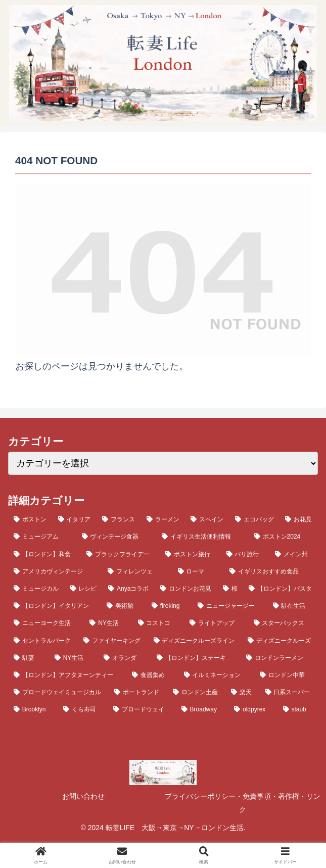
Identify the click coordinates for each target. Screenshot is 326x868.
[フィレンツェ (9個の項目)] (137, 571)
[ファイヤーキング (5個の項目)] (113, 641)
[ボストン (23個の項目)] (30, 519)
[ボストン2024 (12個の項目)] (283, 537)
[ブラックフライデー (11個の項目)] (120, 554)
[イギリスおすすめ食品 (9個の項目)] (271, 571)
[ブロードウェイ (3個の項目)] (142, 709)
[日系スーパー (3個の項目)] (289, 692)
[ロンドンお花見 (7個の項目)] (186, 589)
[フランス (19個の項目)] (119, 519)
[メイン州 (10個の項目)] (294, 554)
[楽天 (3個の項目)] (242, 692)
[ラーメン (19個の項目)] (163, 519)
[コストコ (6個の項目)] (158, 623)
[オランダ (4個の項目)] (125, 658)
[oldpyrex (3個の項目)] (253, 709)
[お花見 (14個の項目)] (299, 519)
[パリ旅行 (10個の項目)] (245, 554)
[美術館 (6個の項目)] (123, 606)
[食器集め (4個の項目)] (152, 675)
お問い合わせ (83, 796)
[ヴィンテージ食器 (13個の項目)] (117, 537)
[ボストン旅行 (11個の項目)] (190, 554)
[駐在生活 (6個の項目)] (293, 606)
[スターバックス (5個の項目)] (283, 623)
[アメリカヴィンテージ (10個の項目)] (55, 571)
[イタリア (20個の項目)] (75, 519)
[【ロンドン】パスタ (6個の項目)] (281, 589)
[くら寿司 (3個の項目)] (83, 709)
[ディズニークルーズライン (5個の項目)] (195, 641)
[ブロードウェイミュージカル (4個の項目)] (58, 692)
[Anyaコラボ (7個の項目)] (129, 589)
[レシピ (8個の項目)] (84, 589)
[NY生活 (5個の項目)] (74, 658)
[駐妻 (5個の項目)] (29, 658)
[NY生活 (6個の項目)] (108, 623)
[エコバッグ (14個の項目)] (255, 519)
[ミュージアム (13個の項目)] (42, 537)
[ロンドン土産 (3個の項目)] (196, 692)
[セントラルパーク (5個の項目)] (43, 641)
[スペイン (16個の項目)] (207, 519)
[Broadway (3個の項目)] (202, 709)
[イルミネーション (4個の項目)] (216, 675)
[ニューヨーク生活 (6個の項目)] (46, 623)
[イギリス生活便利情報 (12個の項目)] (202, 537)
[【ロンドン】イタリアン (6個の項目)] (55, 606)
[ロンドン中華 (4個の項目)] (286, 675)
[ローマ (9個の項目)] (198, 571)
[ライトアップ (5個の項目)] (216, 623)
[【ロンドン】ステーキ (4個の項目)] (196, 658)
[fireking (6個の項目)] (169, 606)
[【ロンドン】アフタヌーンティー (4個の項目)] (67, 675)
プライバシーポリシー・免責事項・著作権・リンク (243, 803)
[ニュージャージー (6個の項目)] (229, 606)
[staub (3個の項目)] (298, 709)
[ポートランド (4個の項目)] (138, 692)
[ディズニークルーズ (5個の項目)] (280, 641)
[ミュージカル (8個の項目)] (36, 589)
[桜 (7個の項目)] (230, 589)
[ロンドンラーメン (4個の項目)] (279, 658)
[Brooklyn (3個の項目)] (33, 709)
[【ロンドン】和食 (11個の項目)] (44, 554)
